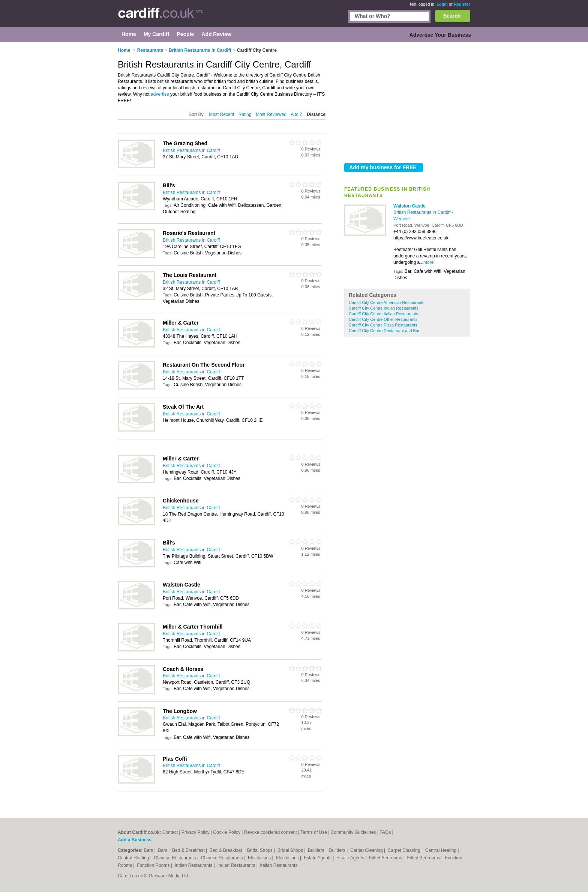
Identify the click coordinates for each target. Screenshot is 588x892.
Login (442, 4)
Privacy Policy (196, 832)
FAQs (385, 832)
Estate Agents (318, 858)
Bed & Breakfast (189, 850)
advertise (160, 94)
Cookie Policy (227, 832)
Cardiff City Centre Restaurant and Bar (384, 331)
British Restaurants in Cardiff (423, 212)
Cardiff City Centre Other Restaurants (383, 319)
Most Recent (221, 114)
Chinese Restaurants (176, 858)
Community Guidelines (353, 832)
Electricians (260, 858)
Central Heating (442, 850)
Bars (149, 850)
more (428, 262)
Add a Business (135, 840)
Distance (316, 114)
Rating (245, 114)
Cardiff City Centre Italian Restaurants (383, 314)
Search (452, 16)
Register (462, 4)
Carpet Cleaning (367, 850)
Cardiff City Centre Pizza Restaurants (383, 325)
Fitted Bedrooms (386, 858)
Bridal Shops (260, 850)
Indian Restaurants (194, 865)
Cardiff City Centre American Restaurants (387, 302)
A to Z (296, 114)
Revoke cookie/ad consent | (272, 832)
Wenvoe (402, 219)
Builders (317, 850)
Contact (170, 832)
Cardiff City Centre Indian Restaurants (384, 308)
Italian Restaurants (279, 865)
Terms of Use (314, 832)
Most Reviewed (271, 114)
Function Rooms (154, 865)
